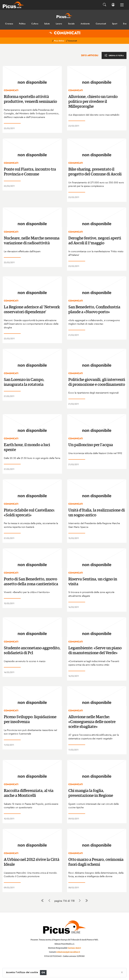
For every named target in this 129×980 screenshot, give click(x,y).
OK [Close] (43, 973)
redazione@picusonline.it (68, 952)
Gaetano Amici (74, 948)
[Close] (122, 972)
